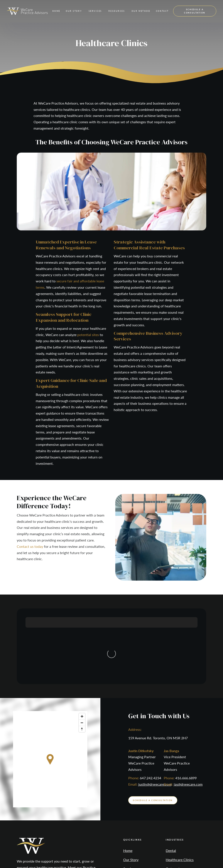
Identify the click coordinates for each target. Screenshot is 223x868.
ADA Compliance (144, 856)
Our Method (133, 817)
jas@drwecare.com (188, 714)
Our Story (131, 790)
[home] (27, 11)
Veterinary (174, 808)
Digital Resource (194, 856)
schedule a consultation (195, 11)
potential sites (88, 335)
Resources (131, 808)
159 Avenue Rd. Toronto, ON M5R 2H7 (158, 668)
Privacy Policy (116, 856)
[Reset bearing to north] (82, 659)
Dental (171, 781)
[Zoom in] (82, 646)
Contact (129, 826)
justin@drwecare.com (155, 714)
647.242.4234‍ (150, 708)
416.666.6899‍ (186, 708)
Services (130, 799)
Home (56, 11)
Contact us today (30, 546)
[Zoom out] (82, 653)
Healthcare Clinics (180, 790)
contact (162, 11)
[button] (74, 11)
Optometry (174, 799)
